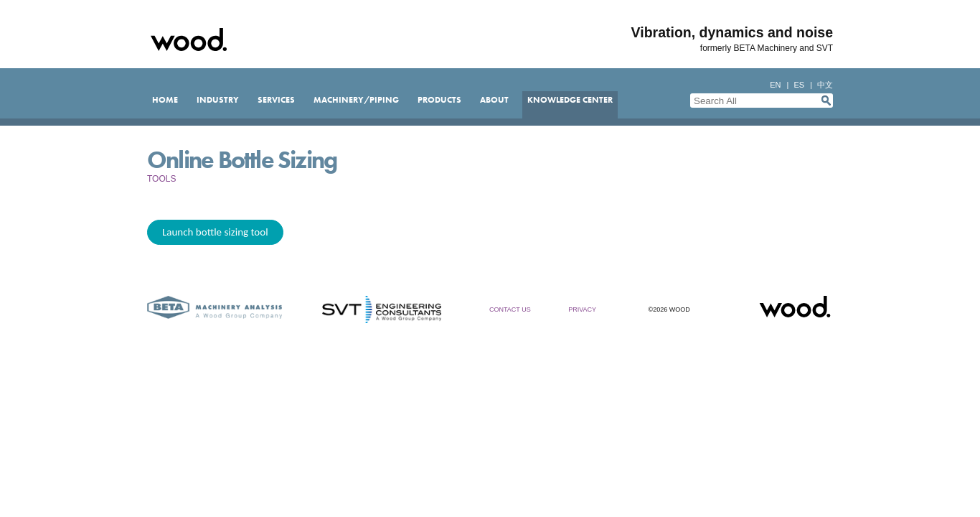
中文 (825, 85)
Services (276, 100)
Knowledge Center (570, 100)
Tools (161, 179)
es (799, 85)
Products (439, 100)
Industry (218, 100)
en (775, 85)
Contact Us (510, 309)
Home (165, 100)
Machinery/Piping (356, 100)
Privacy (582, 309)
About (494, 100)
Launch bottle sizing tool (215, 232)
